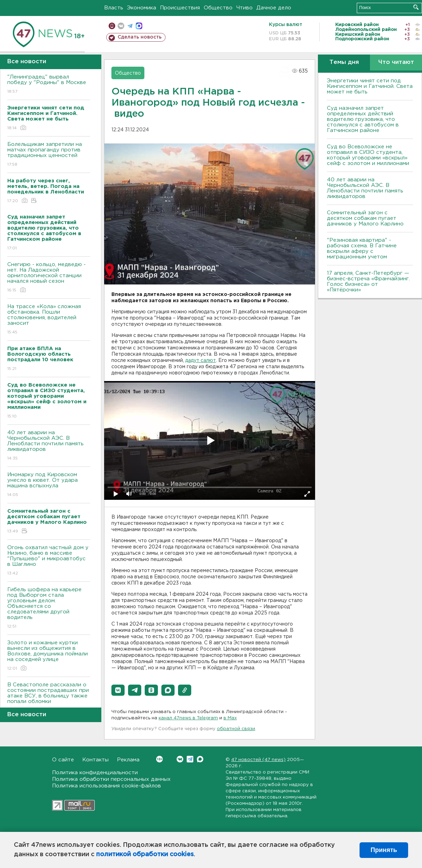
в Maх (230, 718)
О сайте (63, 760)
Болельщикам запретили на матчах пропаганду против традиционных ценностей (49, 155)
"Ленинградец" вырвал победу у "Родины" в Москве (49, 85)
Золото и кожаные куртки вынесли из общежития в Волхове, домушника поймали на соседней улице (49, 656)
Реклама (128, 760)
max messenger (139, 26)
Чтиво (244, 8)
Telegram (190, 759)
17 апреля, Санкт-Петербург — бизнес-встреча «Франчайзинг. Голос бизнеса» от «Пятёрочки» (368, 282)
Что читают (396, 62)
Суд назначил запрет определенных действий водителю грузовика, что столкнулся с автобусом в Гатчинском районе (363, 119)
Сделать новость (140, 37)
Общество (218, 8)
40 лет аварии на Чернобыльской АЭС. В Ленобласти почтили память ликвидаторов (49, 446)
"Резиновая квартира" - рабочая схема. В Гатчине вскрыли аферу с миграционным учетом (362, 249)
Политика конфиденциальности (95, 773)
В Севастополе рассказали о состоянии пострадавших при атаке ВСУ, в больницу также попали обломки (49, 698)
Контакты (95, 760)
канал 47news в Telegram (188, 718)
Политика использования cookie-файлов (107, 786)
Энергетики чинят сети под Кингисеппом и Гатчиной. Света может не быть (370, 86)
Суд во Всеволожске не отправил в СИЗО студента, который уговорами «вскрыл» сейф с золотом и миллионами (368, 155)
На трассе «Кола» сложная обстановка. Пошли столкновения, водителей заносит (49, 320)
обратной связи (236, 729)
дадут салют (201, 361)
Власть (114, 8)
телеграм (130, 26)
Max (200, 759)
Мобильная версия (112, 26)
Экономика (142, 8)
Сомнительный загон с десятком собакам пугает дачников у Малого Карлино (365, 218)
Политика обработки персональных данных (111, 779)
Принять (384, 850)
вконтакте (121, 26)
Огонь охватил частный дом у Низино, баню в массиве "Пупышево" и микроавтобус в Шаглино (49, 561)
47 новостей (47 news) (258, 760)
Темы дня (344, 62)
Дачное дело (274, 8)
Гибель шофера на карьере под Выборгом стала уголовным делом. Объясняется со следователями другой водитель (49, 608)
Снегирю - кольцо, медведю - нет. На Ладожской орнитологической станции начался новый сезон (49, 278)
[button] (118, 690)
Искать (416, 7)
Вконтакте (159, 759)
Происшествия (180, 8)
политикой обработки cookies (145, 854)
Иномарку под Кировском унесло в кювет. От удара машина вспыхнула (49, 485)
